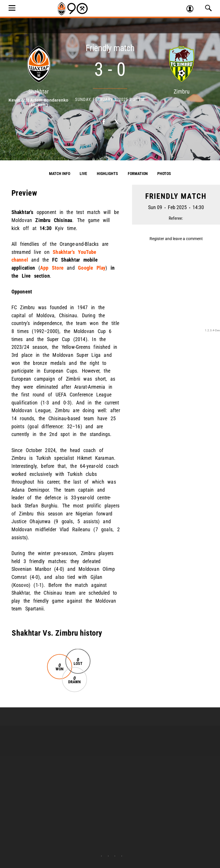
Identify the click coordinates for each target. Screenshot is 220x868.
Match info (60, 174)
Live (83, 174)
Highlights (107, 174)
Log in (192, 9)
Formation (138, 174)
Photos (164, 174)
